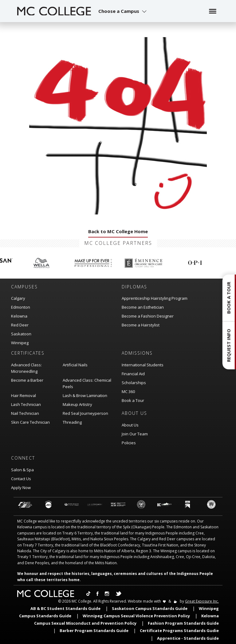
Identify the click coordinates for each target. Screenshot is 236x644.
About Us (130, 425)
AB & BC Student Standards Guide (65, 608)
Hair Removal (24, 395)
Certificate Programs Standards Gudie (179, 631)
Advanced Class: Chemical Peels (87, 383)
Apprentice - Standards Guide (188, 638)
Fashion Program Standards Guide (183, 623)
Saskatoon (21, 334)
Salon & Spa (22, 470)
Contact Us (21, 479)
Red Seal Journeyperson (85, 413)
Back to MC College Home (118, 231)
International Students (143, 365)
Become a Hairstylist (141, 325)
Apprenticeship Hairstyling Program (155, 298)
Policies (129, 443)
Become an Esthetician (143, 307)
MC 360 (128, 391)
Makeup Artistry (77, 404)
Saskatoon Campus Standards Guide (150, 608)
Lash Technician (26, 404)
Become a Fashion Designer (148, 316)
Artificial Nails (75, 365)
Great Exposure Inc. (202, 601)
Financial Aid (133, 374)
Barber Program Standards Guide (94, 631)
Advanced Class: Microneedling (26, 368)
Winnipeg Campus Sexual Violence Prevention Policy (136, 616)
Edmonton (21, 307)
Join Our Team (135, 434)
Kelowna (19, 316)
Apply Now (21, 488)
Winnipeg (20, 343)
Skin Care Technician (30, 422)
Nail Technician (25, 413)
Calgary (18, 298)
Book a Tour (133, 400)
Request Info (229, 345)
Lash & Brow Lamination (85, 395)
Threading (72, 422)
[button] (123, 11)
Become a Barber (27, 380)
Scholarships (134, 383)
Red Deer (20, 325)
